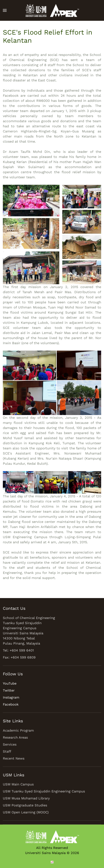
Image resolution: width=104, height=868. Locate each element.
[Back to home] (52, 10)
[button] (5, 10)
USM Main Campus (18, 784)
